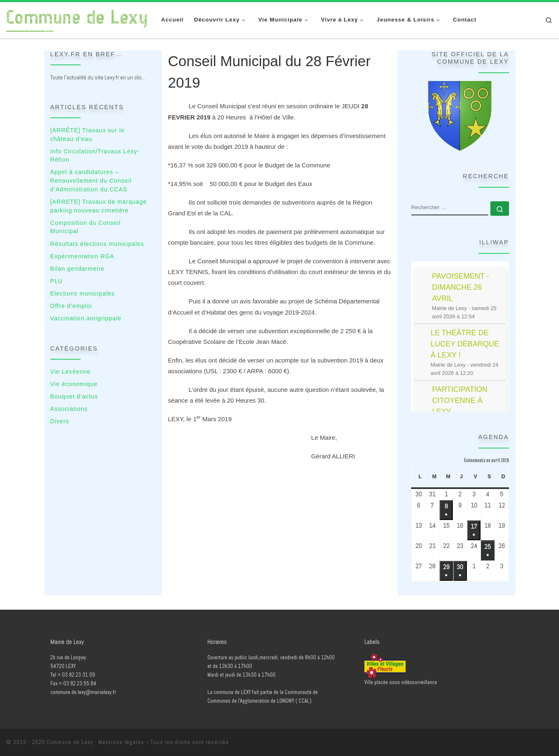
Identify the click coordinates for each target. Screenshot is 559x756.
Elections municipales (83, 293)
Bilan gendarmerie (77, 269)
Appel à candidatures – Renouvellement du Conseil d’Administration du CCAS (91, 180)
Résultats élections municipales (97, 244)
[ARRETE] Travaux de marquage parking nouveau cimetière (99, 206)
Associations (69, 409)
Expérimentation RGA (82, 256)
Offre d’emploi (71, 306)
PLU (57, 281)
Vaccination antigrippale (86, 318)
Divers (60, 421)
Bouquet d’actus (74, 396)
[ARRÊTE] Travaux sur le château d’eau (88, 135)
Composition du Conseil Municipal (86, 227)
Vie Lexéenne (71, 372)
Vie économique (74, 384)
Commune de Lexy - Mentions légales (95, 742)
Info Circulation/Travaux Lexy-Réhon (95, 156)
